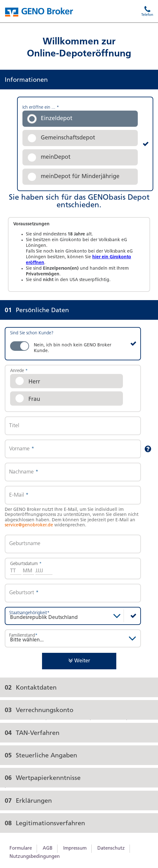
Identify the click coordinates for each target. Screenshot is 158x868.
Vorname (22, 449)
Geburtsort (24, 593)
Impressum (75, 849)
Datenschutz (111, 849)
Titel (14, 426)
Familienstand (23, 636)
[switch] (73, 344)
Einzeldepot (57, 119)
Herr (34, 382)
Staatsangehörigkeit (29, 613)
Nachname (24, 472)
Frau (34, 399)
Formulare (21, 849)
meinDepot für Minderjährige (80, 177)
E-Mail (19, 495)
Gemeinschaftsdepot (68, 138)
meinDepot (56, 157)
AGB (48, 849)
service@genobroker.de (29, 525)
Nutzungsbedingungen (35, 857)
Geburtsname (25, 544)
